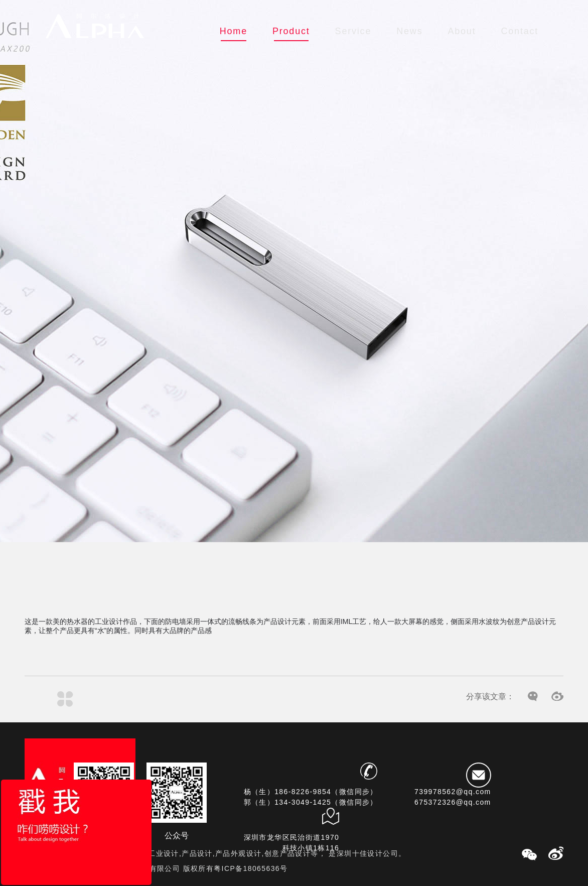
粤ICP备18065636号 (251, 868)
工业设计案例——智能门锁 (32, 699)
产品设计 (277, 621)
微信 (533, 697)
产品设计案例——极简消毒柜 (98, 699)
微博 (557, 697)
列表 (65, 699)
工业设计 (109, 621)
